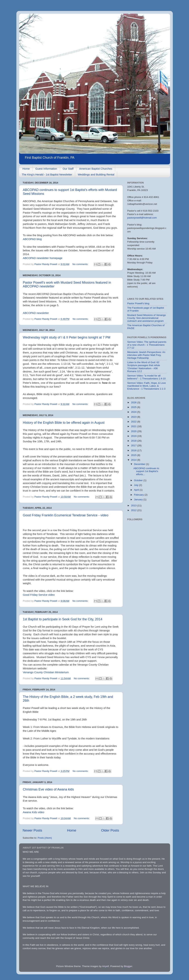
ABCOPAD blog (32, 239)
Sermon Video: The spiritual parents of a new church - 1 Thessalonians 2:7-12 (147, 345)
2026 (134, 402)
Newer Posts (32, 830)
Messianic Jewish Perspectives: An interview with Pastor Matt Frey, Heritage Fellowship (146, 355)
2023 (134, 417)
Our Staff (68, 169)
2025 (134, 407)
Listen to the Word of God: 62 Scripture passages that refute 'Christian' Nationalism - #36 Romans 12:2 (144, 367)
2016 (134, 450)
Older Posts (110, 830)
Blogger (128, 966)
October (139, 480)
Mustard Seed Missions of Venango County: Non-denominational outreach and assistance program (147, 318)
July (137, 485)
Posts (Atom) (45, 838)
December (140, 464)
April (137, 490)
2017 (134, 445)
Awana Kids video (34, 812)
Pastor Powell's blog (138, 303)
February (139, 495)
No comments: (81, 264)
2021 (134, 426)
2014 (134, 460)
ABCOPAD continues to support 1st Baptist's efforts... (146, 471)
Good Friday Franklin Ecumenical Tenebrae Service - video (66, 515)
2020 (134, 431)
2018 (134, 441)
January (139, 499)
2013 (134, 506)
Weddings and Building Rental (96, 174)
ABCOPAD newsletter (36, 313)
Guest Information (46, 169)
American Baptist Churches (96, 169)
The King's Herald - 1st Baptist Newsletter (47, 174)
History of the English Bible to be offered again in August (64, 423)
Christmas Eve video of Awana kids (48, 789)
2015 (134, 455)
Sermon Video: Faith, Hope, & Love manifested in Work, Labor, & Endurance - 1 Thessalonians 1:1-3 (147, 386)
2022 (134, 422)
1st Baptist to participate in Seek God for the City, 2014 (63, 619)
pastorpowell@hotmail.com (142, 218)
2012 (134, 510)
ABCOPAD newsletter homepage (43, 258)
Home (26, 169)
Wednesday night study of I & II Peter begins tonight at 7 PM (67, 337)
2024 (134, 412)
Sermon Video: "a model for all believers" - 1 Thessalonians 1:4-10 (147, 377)
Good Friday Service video (39, 595)
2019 (134, 436)
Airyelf (106, 966)
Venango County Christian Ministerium (46, 672)
